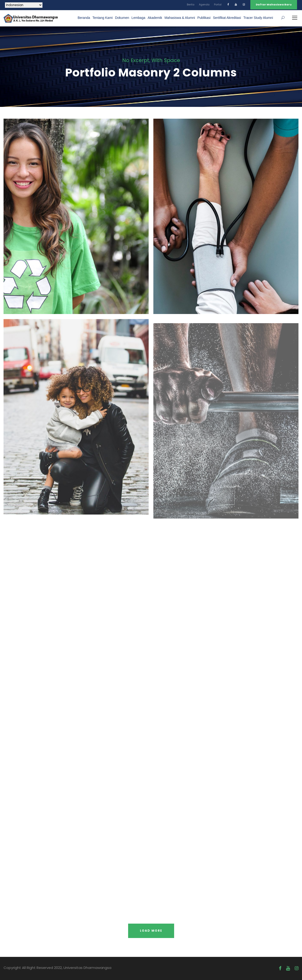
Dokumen (122, 18)
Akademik (155, 18)
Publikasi (204, 18)
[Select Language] (24, 5)
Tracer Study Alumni (258, 18)
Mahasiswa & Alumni (180, 18)
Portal (218, 4)
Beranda (84, 18)
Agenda (204, 4)
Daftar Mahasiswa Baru (274, 4)
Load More (151, 931)
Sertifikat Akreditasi (227, 18)
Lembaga (138, 18)
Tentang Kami (103, 18)
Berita (191, 4)
